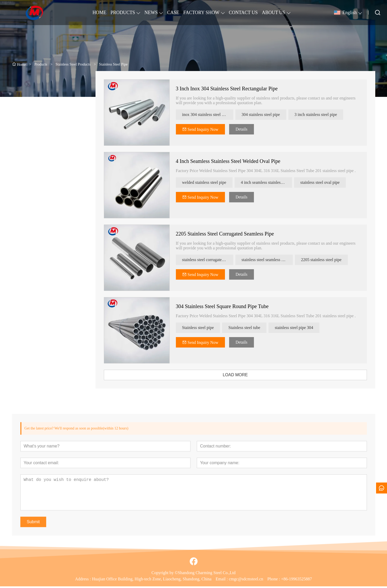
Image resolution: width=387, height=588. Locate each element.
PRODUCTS (123, 13)
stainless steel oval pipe (324, 182)
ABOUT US (273, 13)
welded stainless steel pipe (208, 182)
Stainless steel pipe (202, 328)
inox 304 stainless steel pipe (209, 114)
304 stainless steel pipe (264, 114)
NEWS (151, 13)
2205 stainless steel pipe (325, 260)
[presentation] (38, 234)
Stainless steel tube (248, 328)
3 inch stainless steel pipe (320, 114)
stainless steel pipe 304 (298, 328)
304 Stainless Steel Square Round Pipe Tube (226, 306)
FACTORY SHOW (201, 13)
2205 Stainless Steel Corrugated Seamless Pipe (229, 234)
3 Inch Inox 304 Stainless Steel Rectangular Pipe (230, 89)
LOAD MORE (239, 375)
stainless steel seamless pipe (269, 260)
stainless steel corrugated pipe (211, 260)
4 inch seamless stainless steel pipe (270, 182)
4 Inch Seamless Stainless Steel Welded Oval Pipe (232, 161)
